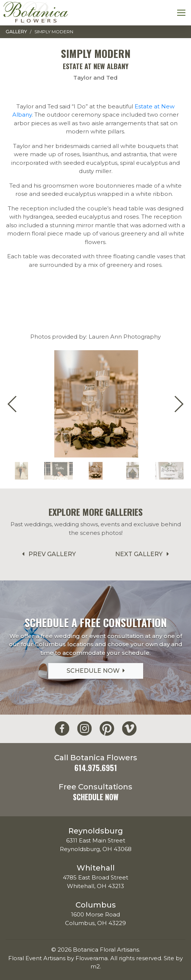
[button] (178, 404)
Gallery (16, 32)
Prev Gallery (48, 554)
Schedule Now (96, 671)
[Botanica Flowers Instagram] (84, 729)
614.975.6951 (96, 768)
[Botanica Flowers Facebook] (62, 729)
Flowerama (92, 958)
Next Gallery (143, 554)
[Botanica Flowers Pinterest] (107, 729)
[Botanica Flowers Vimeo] (129, 729)
